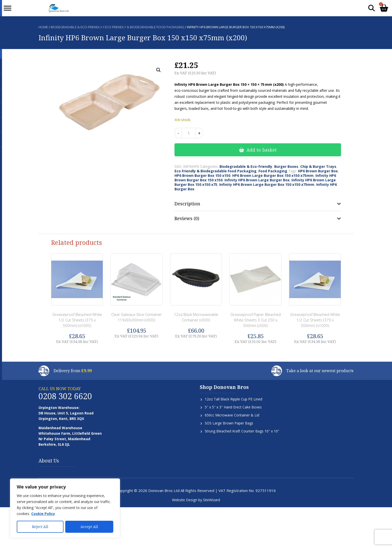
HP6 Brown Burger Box (318, 171)
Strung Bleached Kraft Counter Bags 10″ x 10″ (242, 431)
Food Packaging (273, 171)
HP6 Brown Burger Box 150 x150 (202, 175)
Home (43, 27)
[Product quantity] (189, 133)
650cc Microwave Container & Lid (232, 415)
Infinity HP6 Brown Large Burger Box (257, 180)
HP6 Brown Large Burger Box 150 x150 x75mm (273, 175)
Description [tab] (187, 204)
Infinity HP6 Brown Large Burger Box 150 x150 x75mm (267, 184)
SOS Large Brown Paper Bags (229, 423)
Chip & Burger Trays (318, 166)
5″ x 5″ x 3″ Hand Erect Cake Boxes (233, 407)
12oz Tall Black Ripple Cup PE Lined (233, 399)
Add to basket (262, 150)
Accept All (89, 527)
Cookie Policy (43, 514)
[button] (158, 70)
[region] (65, 508)
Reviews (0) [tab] (187, 218)
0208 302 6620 (65, 396)
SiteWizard (211, 500)
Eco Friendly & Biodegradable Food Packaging (144, 27)
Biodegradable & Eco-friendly (76, 27)
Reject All (40, 527)
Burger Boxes (286, 166)
